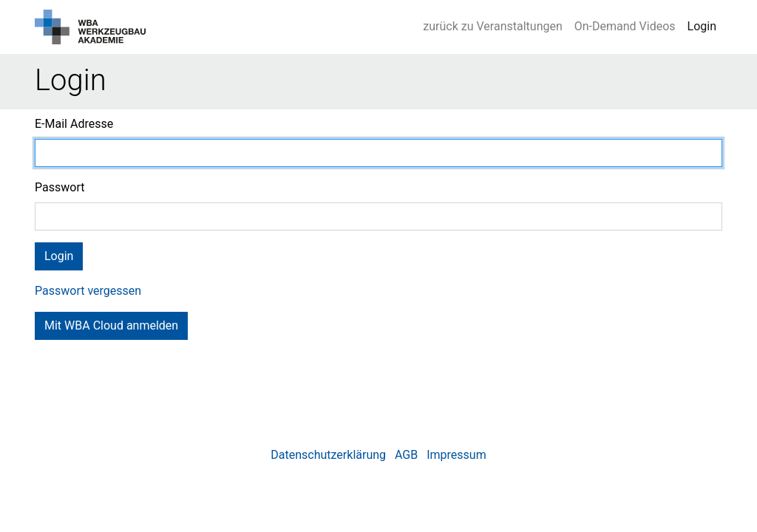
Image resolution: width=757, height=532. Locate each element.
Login (702, 26)
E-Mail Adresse (74, 124)
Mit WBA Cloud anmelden (111, 325)
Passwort (60, 187)
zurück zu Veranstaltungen (492, 26)
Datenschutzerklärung (328, 455)
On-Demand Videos (625, 26)
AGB (406, 455)
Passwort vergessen (88, 291)
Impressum (456, 455)
